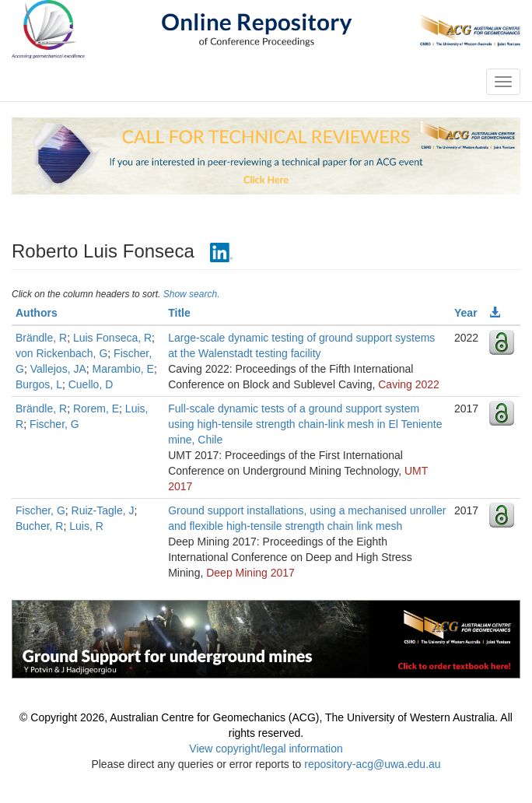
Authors (37, 313)
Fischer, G (54, 424)
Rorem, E (96, 409)
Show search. (192, 294)
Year (466, 313)
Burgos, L (39, 384)
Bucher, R (39, 526)
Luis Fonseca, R (112, 338)
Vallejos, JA (58, 369)
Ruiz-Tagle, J (103, 510)
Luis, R (86, 526)
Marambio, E (123, 369)
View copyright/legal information (266, 749)
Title (179, 313)
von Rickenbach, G (61, 353)
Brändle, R (41, 338)
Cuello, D (91, 384)
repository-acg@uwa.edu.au (372, 764)
